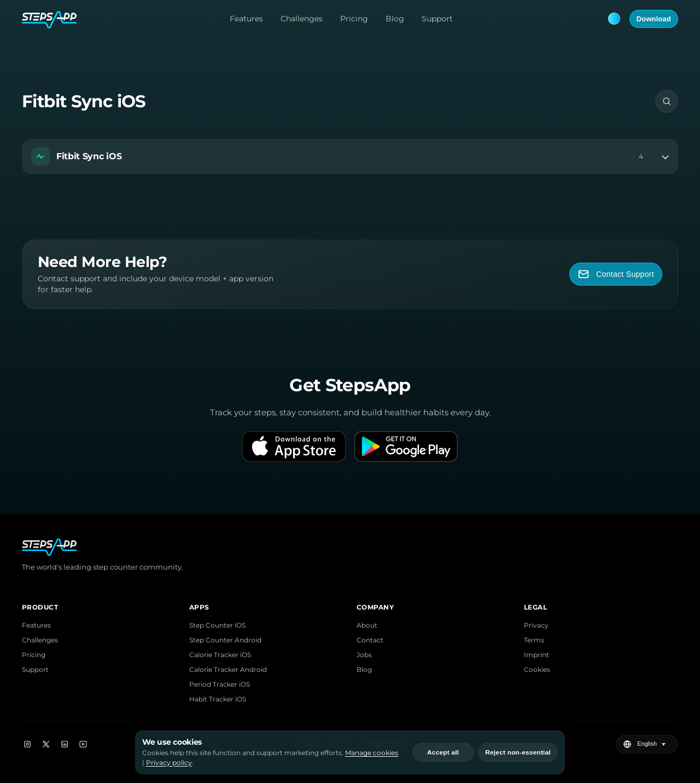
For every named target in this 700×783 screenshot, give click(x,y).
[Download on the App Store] (294, 446)
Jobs (364, 655)
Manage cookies (372, 753)
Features (246, 19)
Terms (534, 640)
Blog (395, 19)
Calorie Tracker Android (228, 669)
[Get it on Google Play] (406, 446)
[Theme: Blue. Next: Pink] (614, 19)
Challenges (302, 19)
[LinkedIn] (65, 744)
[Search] (667, 101)
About (367, 625)
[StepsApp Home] (49, 19)
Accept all (443, 752)
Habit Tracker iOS (218, 699)
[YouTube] (83, 744)
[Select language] (653, 744)
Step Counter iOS (217, 625)
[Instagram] (27, 744)
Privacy (536, 625)
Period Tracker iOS (220, 684)
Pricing (354, 19)
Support (437, 19)
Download (654, 19)
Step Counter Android (225, 640)
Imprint (536, 655)
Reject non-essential (518, 752)
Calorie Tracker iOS (220, 655)
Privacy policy (169, 762)
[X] (46, 744)
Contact (370, 640)
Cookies (537, 669)
